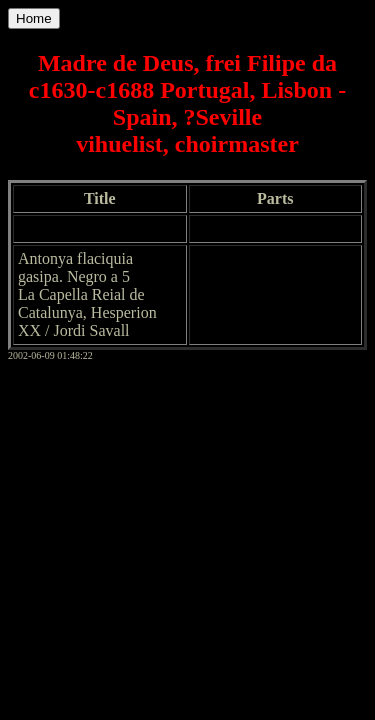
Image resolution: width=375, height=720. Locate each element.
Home (34, 18)
